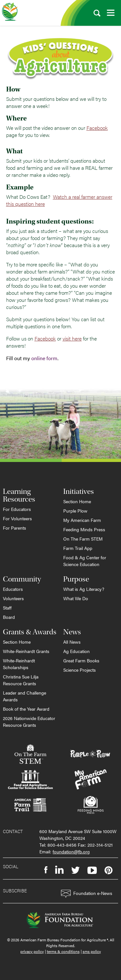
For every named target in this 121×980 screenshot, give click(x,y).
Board (9, 617)
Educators (13, 589)
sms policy (92, 951)
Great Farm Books (81, 660)
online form (44, 358)
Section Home (77, 501)
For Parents (15, 528)
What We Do (76, 598)
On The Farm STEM (83, 539)
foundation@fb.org (71, 851)
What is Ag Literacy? (84, 589)
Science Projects (80, 670)
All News (72, 642)
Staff (7, 608)
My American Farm (82, 520)
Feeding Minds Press (84, 529)
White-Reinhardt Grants (26, 651)
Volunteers (13, 598)
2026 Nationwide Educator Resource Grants (29, 721)
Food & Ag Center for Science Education (85, 561)
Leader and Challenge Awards (25, 696)
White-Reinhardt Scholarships (19, 664)
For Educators (17, 509)
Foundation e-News (87, 894)
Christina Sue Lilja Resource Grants (21, 680)
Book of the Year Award (26, 709)
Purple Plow (75, 511)
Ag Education (76, 651)
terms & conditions (63, 951)
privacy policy (32, 951)
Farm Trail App (78, 548)
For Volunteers (17, 518)
